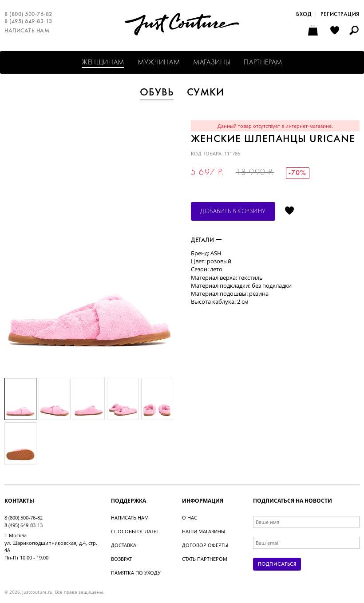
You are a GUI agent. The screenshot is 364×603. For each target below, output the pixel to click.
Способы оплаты (134, 531)
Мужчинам (159, 63)
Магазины (212, 63)
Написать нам (27, 31)
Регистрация (340, 15)
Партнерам (263, 63)
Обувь (157, 93)
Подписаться (277, 564)
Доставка (124, 545)
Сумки (206, 93)
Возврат (121, 559)
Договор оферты (205, 545)
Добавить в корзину (233, 212)
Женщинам (103, 63)
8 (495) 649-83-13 (28, 22)
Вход (304, 15)
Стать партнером (205, 559)
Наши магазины (204, 531)
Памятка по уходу (136, 573)
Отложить (289, 211)
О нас (190, 518)
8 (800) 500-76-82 (28, 15)
